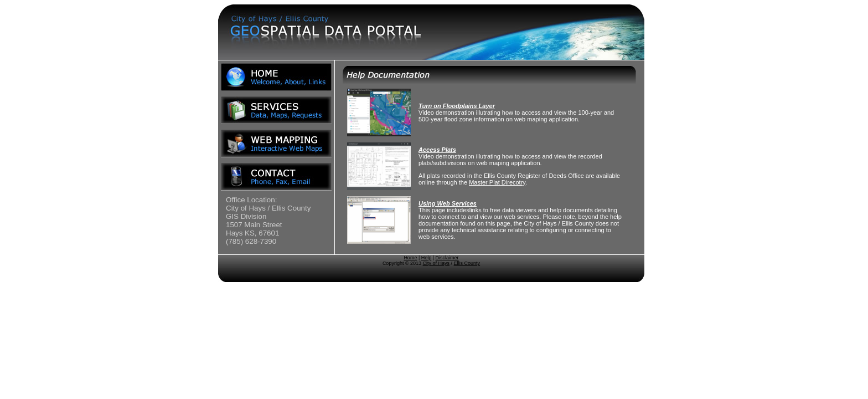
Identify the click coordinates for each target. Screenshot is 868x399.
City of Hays (436, 263)
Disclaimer (447, 258)
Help (427, 258)
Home (410, 258)
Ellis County (467, 263)
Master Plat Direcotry (497, 182)
